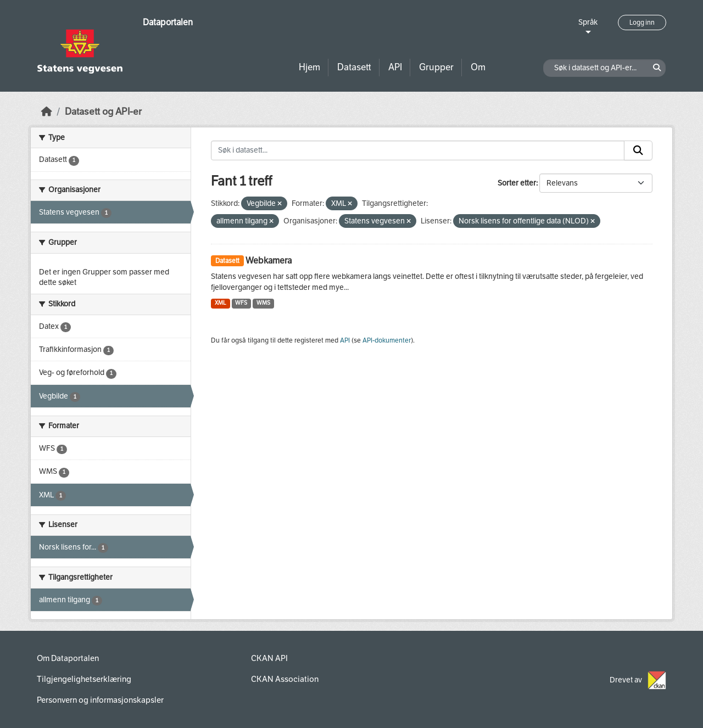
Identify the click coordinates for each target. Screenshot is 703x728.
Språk (588, 22)
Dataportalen (168, 22)
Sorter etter (517, 183)
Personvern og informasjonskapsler (100, 700)
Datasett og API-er (103, 112)
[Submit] (638, 150)
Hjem (309, 67)
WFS (241, 303)
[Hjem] (47, 112)
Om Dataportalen (68, 658)
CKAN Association (285, 679)
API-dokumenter (387, 340)
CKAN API (269, 658)
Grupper (436, 67)
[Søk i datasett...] (418, 150)
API (395, 67)
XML (221, 303)
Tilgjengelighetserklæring (84, 679)
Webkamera (269, 261)
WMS (263, 303)
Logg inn (642, 23)
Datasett (354, 67)
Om (478, 67)
